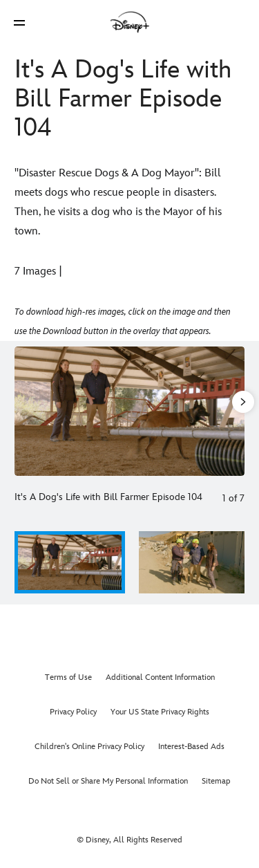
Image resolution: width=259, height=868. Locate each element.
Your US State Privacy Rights (160, 712)
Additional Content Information (160, 677)
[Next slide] (234, 411)
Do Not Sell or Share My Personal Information (108, 781)
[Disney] (130, 22)
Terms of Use (68, 677)
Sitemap (216, 781)
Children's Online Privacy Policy (89, 747)
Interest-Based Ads (191, 747)
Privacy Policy (73, 712)
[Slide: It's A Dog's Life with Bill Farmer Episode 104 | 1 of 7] (129, 411)
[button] (19, 22)
